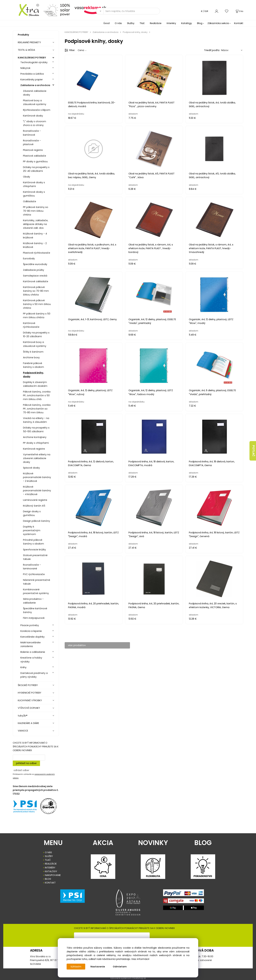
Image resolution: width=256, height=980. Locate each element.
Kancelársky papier (32, 80)
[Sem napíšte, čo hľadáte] (132, 11)
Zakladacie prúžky (34, 270)
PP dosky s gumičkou (35, 161)
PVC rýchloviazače (34, 574)
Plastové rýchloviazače (37, 253)
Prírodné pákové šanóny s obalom (33, 542)
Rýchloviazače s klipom (37, 110)
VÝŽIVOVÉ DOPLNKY (29, 708)
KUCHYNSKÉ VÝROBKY (30, 700)
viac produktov (77, 645)
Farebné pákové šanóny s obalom (33, 365)
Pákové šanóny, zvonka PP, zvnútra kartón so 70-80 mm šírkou (37, 409)
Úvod (107, 23)
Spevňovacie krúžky (34, 550)
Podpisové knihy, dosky (33, 375)
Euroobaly (29, 258)
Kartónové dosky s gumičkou (34, 194)
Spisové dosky (31, 468)
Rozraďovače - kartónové (32, 133)
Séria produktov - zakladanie (33, 601)
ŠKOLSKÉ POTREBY (28, 685)
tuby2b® (23, 716)
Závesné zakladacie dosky (35, 93)
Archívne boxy (31, 357)
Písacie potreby (30, 625)
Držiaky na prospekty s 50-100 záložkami (36, 430)
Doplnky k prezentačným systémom (32, 530)
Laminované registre (35, 500)
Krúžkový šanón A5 (34, 506)
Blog (200, 23)
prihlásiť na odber (26, 763)
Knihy (23, 667)
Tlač (142, 23)
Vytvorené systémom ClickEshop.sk (128, 978)
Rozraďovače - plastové (32, 142)
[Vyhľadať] (100, 11)
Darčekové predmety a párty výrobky (34, 675)
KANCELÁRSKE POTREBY (32, 58)
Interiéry (171, 23)
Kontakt (239, 23)
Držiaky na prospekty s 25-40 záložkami (36, 169)
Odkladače (30, 201)
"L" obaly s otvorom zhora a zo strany (35, 123)
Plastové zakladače (35, 156)
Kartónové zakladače (36, 281)
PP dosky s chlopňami (36, 443)
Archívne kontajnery (35, 437)
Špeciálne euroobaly (35, 264)
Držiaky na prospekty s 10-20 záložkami (36, 334)
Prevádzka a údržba (32, 74)
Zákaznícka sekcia (218, 23)
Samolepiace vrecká (35, 276)
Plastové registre (33, 150)
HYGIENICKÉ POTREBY (30, 693)
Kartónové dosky (33, 116)
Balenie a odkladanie (33, 652)
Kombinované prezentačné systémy (36, 591)
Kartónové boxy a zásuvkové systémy (35, 344)
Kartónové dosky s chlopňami (34, 184)
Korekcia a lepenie (31, 631)
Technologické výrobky (34, 62)
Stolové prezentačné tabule (35, 557)
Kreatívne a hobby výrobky (31, 660)
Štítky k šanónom (33, 352)
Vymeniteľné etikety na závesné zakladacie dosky (37, 458)
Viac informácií (140, 959)
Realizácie (156, 23)
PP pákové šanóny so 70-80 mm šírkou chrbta (36, 211)
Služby (131, 23)
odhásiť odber (21, 770)
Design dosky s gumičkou (32, 513)
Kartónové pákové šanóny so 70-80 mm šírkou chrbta (36, 291)
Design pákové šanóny (36, 521)
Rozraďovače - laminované (32, 567)
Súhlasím (76, 967)
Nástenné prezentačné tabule (37, 582)
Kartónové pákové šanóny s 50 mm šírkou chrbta (37, 304)
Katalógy (187, 23)
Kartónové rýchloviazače (31, 325)
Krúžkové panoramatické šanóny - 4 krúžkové (37, 490)
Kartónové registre (34, 449)
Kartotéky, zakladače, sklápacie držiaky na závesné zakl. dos (36, 224)
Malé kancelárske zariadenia (31, 644)
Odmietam (120, 967)
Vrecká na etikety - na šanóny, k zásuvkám (36, 420)
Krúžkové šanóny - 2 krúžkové (35, 245)
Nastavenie (98, 967)
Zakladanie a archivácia (35, 85)
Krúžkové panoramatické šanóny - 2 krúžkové (37, 477)
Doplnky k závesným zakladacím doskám (35, 384)
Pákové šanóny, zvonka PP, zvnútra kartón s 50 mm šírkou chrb (37, 395)
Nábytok (25, 68)
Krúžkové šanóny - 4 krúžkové (35, 236)
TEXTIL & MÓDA (26, 50)
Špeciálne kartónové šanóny (35, 610)
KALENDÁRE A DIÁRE (28, 723)
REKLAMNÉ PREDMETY (29, 42)
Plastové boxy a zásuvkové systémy (35, 102)
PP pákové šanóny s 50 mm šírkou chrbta (37, 316)
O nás (118, 23)
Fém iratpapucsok (34, 618)
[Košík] (239, 11)
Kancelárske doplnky (32, 637)
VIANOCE (23, 731)
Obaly (27, 177)
